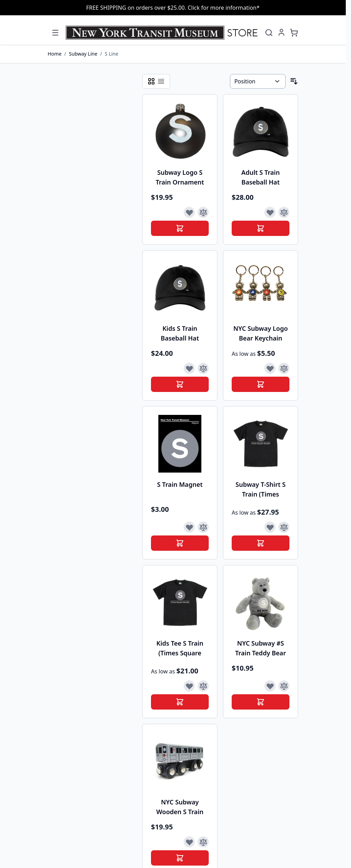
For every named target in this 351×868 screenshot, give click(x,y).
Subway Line (83, 54)
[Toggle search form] (269, 33)
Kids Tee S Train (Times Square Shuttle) (180, 648)
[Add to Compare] (203, 212)
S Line (111, 54)
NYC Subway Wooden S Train (180, 807)
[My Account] (281, 32)
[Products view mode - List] (161, 81)
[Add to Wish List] (189, 212)
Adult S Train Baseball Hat (261, 177)
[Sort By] (258, 81)
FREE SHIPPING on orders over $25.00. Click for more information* (173, 8)
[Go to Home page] (163, 33)
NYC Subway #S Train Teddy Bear (261, 648)
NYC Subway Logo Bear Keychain (261, 333)
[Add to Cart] (180, 228)
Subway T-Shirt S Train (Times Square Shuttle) (261, 489)
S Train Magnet (180, 484)
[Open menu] (55, 33)
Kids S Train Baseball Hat (180, 333)
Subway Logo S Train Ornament (180, 177)
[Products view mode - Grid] (151, 81)
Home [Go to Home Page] (55, 54)
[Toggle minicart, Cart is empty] (294, 33)
